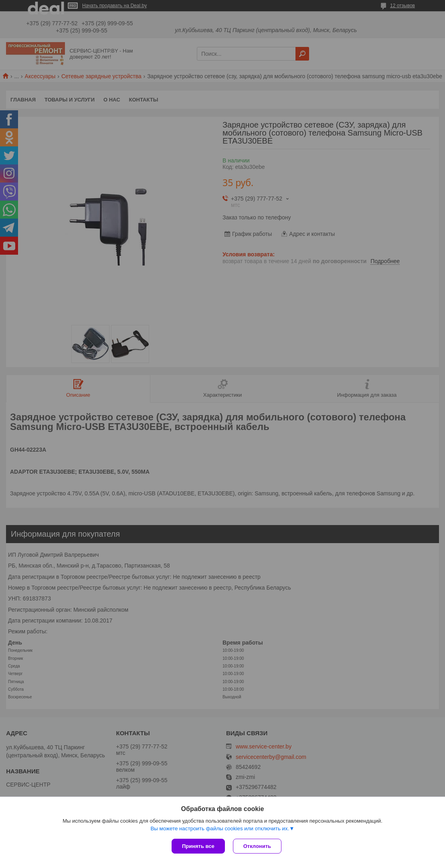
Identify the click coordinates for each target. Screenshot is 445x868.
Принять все (198, 846)
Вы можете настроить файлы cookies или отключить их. (220, 828)
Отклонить (257, 846)
